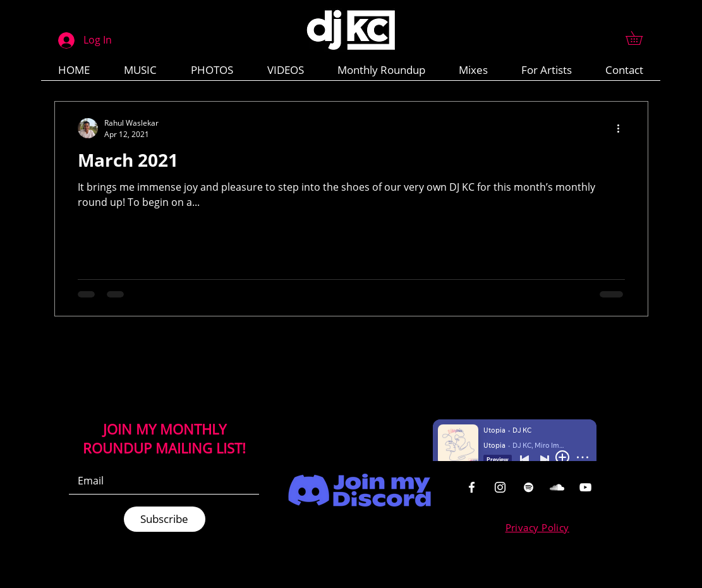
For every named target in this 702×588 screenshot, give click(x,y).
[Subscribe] (165, 519)
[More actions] (623, 128)
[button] (641, 38)
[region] (471, 487)
